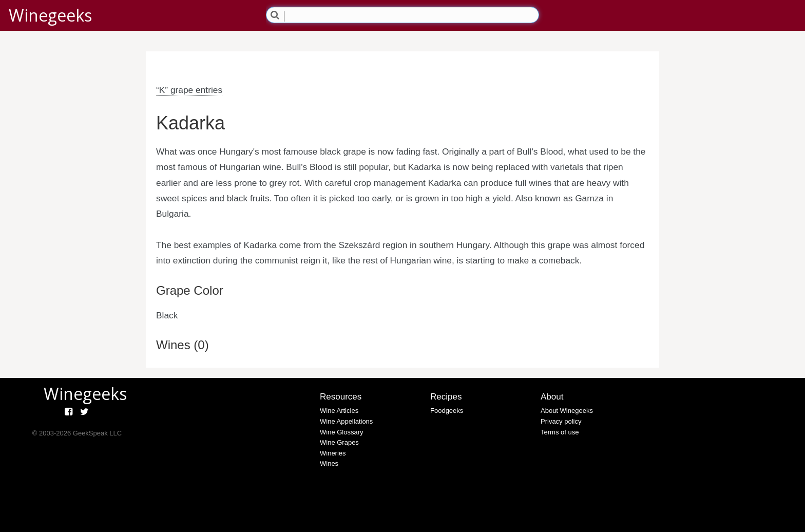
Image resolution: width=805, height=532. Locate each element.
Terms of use (560, 432)
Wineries (333, 453)
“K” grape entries (189, 90)
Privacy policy (561, 421)
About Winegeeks (567, 411)
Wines (329, 463)
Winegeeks (50, 15)
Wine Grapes (339, 442)
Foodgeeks (447, 411)
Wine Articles (339, 411)
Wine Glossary (342, 432)
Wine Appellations (346, 421)
